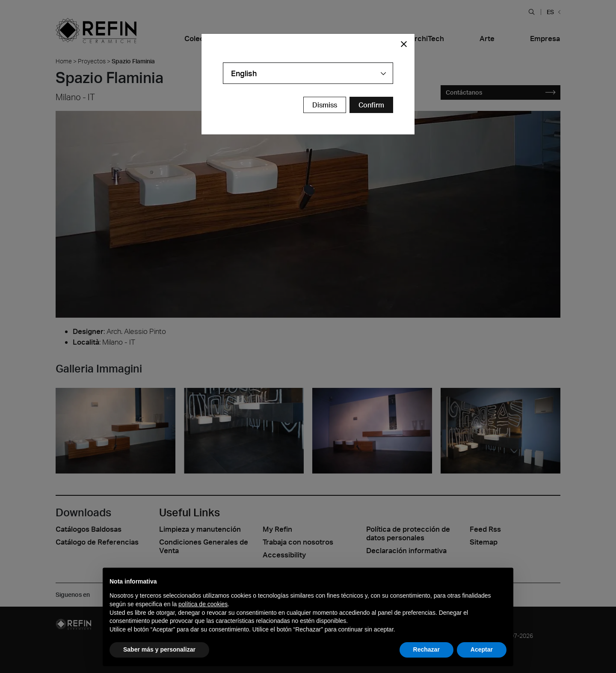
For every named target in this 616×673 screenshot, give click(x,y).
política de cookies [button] (203, 604)
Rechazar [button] (426, 649)
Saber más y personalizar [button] (159, 649)
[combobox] (308, 73)
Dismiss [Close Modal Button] (325, 105)
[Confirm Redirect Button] (371, 105)
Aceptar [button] (482, 649)
